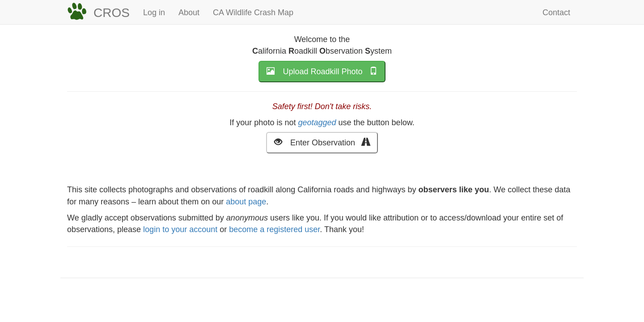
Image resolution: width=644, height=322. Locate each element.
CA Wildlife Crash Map (253, 13)
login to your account (180, 229)
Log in (154, 13)
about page (246, 202)
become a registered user (274, 229)
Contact (556, 13)
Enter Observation (322, 142)
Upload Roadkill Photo (322, 71)
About (189, 13)
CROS (112, 13)
